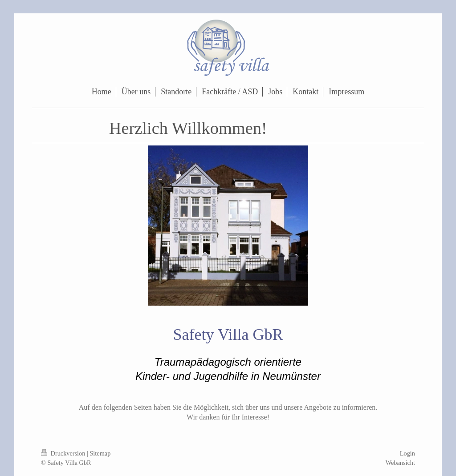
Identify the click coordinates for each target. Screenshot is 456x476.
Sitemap (100, 453)
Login (407, 453)
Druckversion (64, 453)
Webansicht (400, 463)
